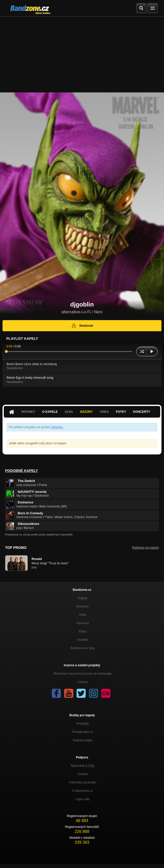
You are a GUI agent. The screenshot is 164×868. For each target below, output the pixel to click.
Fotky (121, 412)
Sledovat (82, 326)
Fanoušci (83, 623)
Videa (104, 412)
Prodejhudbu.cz (83, 732)
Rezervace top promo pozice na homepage (83, 674)
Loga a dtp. (83, 799)
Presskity (83, 724)
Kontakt (83, 774)
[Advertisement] (82, 55)
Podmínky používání (83, 782)
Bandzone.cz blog (83, 648)
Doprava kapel (83, 740)
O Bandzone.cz (83, 791)
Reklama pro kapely (146, 548)
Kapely (83, 598)
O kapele (50, 412)
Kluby (83, 631)
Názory (86, 412)
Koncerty (142, 412)
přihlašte (57, 427)
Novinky (28, 412)
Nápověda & (83, 766)
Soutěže (83, 640)
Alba (69, 412)
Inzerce (83, 682)
